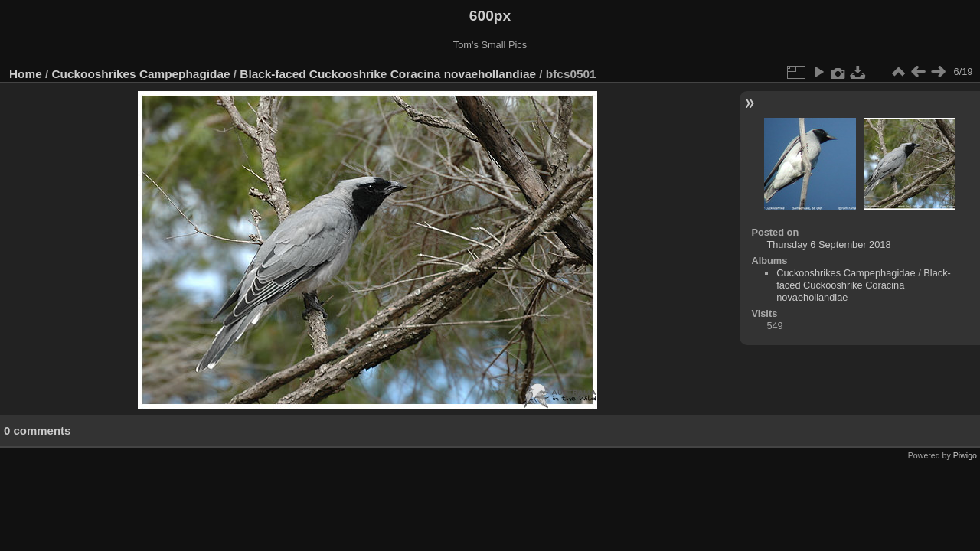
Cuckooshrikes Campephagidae (141, 74)
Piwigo (965, 455)
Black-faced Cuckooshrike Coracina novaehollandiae (388, 74)
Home (26, 74)
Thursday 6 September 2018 (828, 245)
